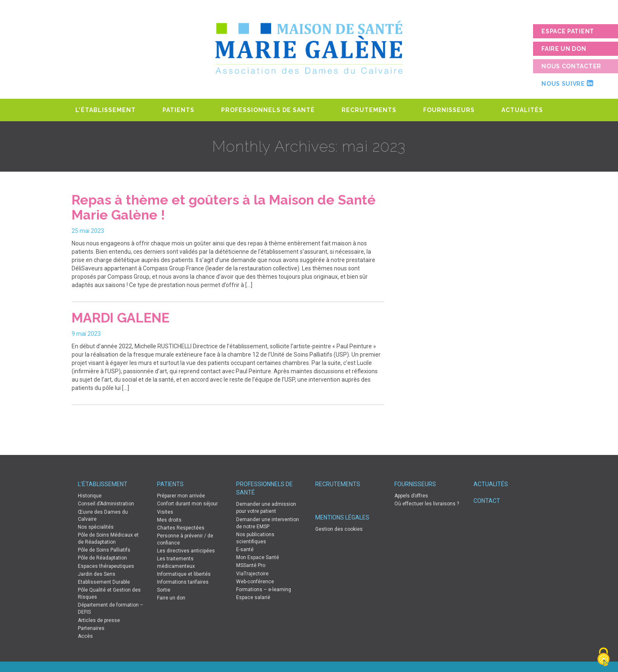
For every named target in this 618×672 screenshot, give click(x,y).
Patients (178, 110)
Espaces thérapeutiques (106, 566)
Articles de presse (99, 620)
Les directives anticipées (186, 551)
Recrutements (369, 110)
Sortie (164, 590)
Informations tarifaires (183, 582)
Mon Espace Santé (258, 557)
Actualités (522, 110)
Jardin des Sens (97, 574)
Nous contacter (571, 66)
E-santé (245, 550)
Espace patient (568, 31)
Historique (90, 496)
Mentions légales (342, 517)
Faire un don (564, 49)
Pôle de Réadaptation (102, 558)
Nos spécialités (96, 527)
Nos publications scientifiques (255, 538)
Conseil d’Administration (106, 504)
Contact (487, 501)
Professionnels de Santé (268, 110)
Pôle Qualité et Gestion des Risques (109, 593)
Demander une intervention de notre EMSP (268, 523)
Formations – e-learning (264, 590)
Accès (85, 636)
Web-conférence (255, 582)
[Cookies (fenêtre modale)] (603, 658)
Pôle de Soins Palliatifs (104, 550)
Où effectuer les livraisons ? (427, 504)
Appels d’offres (411, 496)
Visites (165, 512)
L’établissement (106, 110)
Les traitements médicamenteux (176, 562)
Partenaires (91, 628)
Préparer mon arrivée (181, 496)
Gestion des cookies (339, 529)
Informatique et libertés (184, 574)
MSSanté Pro (251, 565)
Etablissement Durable (104, 582)
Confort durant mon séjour (187, 504)
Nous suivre (567, 83)
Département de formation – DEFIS (111, 608)
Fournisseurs (449, 110)
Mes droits (169, 520)
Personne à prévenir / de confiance (185, 539)
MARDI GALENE (121, 318)
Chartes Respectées (181, 528)
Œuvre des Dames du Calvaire (103, 516)
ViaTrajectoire (252, 574)
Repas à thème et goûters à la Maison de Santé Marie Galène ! (224, 207)
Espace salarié (253, 597)
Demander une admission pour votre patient (266, 508)
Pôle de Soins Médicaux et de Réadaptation (108, 538)
